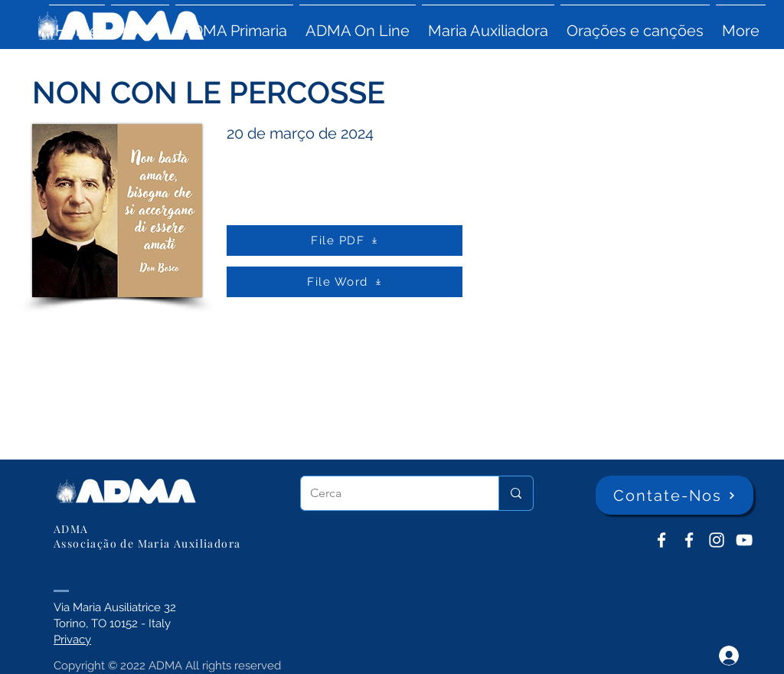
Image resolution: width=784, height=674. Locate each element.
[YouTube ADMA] (744, 540)
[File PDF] (345, 240)
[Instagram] (717, 540)
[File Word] (345, 282)
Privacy (72, 640)
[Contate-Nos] (675, 495)
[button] (140, 24)
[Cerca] (388, 493)
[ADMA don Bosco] (661, 540)
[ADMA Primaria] (689, 540)
